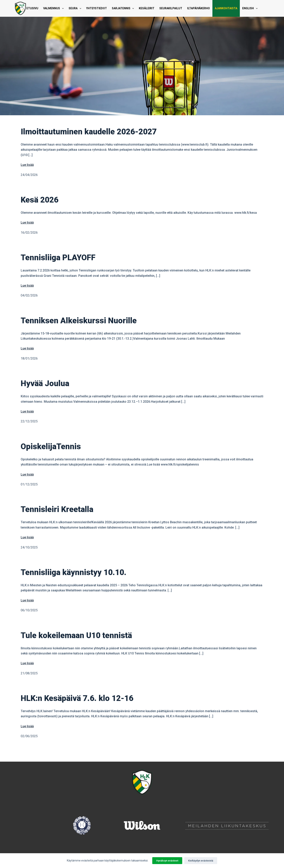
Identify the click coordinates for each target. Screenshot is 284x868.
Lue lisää (27, 165)
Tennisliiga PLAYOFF (58, 258)
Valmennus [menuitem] (54, 8)
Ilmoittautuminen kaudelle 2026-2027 (89, 132)
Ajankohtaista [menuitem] (226, 8)
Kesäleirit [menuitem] (147, 8)
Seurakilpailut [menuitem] (171, 8)
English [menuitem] (251, 8)
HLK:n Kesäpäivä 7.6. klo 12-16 (77, 698)
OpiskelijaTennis (51, 447)
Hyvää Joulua (45, 383)
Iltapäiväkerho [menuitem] (199, 8)
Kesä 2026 (40, 200)
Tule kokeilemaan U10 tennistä (76, 635)
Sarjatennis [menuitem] (124, 8)
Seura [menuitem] (76, 8)
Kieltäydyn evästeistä (201, 861)
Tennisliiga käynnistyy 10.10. (74, 572)
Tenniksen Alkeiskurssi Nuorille (79, 321)
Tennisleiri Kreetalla (57, 509)
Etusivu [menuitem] (32, 8)
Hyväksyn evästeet (167, 861)
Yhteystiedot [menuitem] (97, 8)
